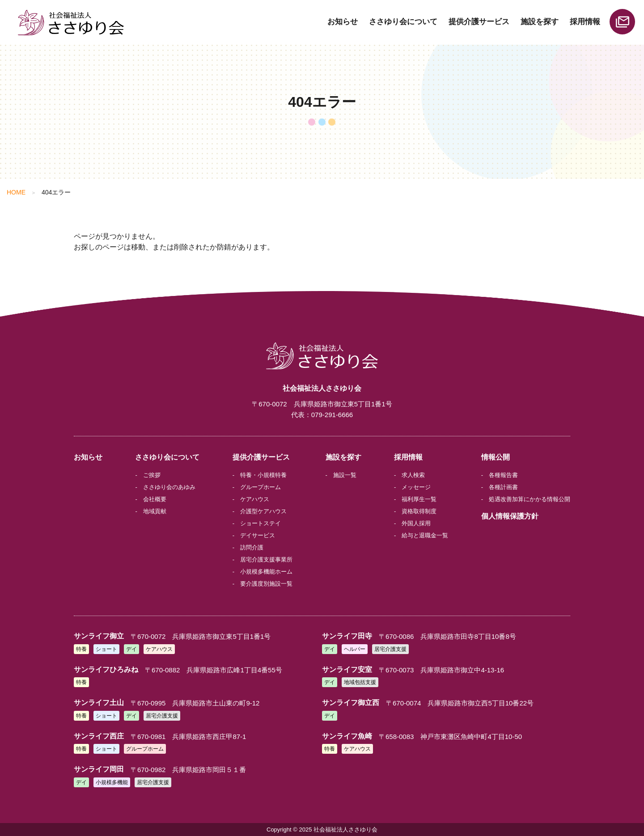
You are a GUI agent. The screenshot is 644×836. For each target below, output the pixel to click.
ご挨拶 (152, 475)
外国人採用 (416, 523)
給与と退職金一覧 (425, 535)
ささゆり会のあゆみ (169, 487)
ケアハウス (255, 499)
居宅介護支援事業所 (266, 559)
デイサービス (258, 535)
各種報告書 (503, 475)
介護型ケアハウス (263, 511)
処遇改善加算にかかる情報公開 (530, 499)
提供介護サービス (479, 22)
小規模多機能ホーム (266, 572)
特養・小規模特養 (263, 475)
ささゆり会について (403, 22)
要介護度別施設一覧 (266, 584)
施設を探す (540, 22)
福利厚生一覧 (419, 499)
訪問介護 (252, 547)
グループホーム (261, 487)
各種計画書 (503, 487)
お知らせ (343, 22)
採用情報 (585, 22)
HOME (16, 192)
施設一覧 (345, 475)
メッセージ (416, 487)
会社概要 (155, 499)
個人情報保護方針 (510, 516)
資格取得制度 (419, 511)
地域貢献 (155, 511)
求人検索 (413, 475)
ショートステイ (261, 523)
